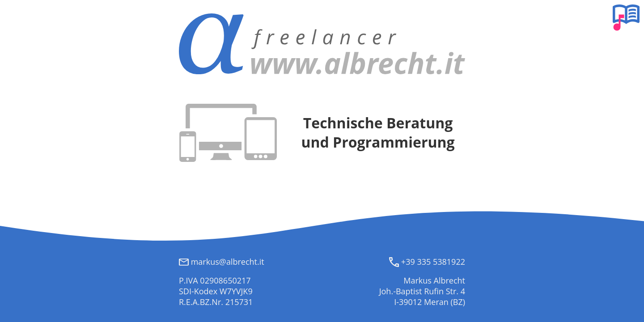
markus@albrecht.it (222, 262)
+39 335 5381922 (427, 262)
